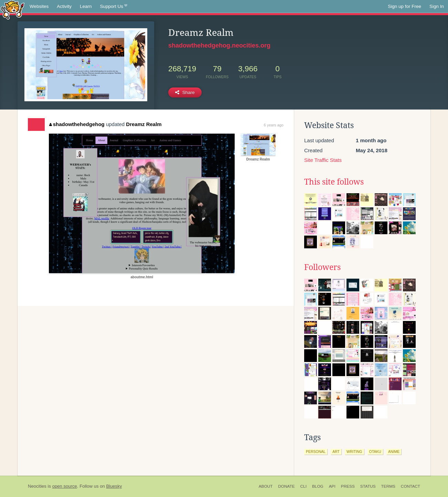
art (336, 452)
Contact (410, 486)
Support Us (114, 7)
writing (354, 452)
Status (368, 486)
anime (394, 452)
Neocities (37, 486)
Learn (86, 6)
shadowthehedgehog (77, 124)
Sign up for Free (404, 6)
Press (348, 486)
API (332, 486)
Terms (388, 486)
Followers (322, 267)
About (266, 486)
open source (65, 486)
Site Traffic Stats (323, 160)
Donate (286, 486)
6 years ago (274, 125)
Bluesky (114, 486)
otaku (375, 452)
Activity (64, 6)
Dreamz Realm (144, 124)
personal (316, 452)
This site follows (334, 182)
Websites (39, 6)
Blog (318, 486)
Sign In (437, 6)
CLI (303, 486)
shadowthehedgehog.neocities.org (219, 45)
